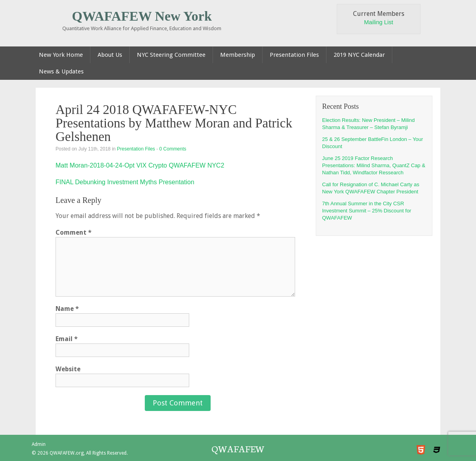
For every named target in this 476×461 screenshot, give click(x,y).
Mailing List (379, 22)
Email (67, 339)
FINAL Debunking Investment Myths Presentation (125, 182)
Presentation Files (136, 149)
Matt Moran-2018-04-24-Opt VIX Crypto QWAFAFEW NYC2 (140, 165)
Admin (39, 444)
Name (67, 309)
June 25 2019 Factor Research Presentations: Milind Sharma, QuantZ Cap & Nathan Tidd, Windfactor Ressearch (374, 165)
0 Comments (173, 149)
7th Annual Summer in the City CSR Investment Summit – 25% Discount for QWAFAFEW (367, 211)
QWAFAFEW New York (142, 16)
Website (68, 369)
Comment (74, 232)
